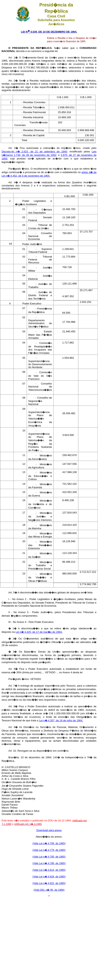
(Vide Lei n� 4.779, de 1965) (49, 850)
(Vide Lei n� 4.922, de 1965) (49, 883)
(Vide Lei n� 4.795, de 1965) (49, 857)
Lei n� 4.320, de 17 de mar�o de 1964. (39, 632)
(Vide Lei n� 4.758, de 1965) (49, 843)
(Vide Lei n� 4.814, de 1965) (49, 870)
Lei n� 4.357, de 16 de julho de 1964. (61, 720)
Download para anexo (49, 830)
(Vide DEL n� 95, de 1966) (49, 890)
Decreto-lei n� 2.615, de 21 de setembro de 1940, (35, 152)
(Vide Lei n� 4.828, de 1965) (49, 877)
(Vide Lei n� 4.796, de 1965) (49, 863)
